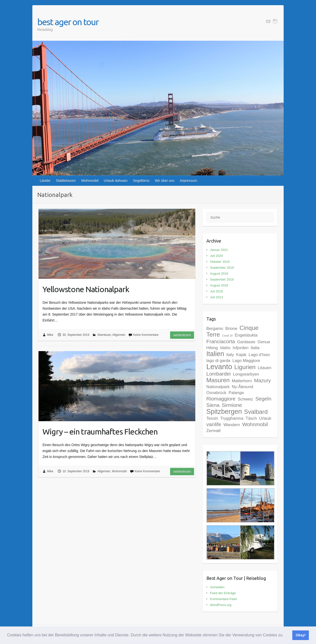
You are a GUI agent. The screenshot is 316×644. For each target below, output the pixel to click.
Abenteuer (104, 335)
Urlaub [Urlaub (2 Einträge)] (265, 418)
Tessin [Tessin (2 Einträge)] (212, 418)
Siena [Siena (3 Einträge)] (213, 405)
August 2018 (219, 285)
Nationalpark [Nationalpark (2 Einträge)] (218, 387)
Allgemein (119, 335)
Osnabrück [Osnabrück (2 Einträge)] (216, 393)
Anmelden (217, 587)
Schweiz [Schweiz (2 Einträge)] (245, 399)
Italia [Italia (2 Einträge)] (255, 348)
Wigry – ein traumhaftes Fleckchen (100, 432)
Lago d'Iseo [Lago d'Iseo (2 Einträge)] (259, 355)
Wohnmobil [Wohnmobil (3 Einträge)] (255, 424)
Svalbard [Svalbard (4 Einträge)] (256, 412)
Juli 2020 (217, 256)
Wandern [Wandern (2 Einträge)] (232, 425)
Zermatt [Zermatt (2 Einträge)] (214, 431)
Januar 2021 (219, 250)
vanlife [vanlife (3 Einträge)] (214, 424)
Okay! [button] (301, 635)
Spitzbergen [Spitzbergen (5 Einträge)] (224, 412)
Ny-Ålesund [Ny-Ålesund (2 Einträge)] (243, 387)
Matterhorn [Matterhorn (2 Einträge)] (242, 381)
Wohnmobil (90, 181)
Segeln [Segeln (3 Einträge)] (263, 399)
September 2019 (222, 268)
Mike (50, 335)
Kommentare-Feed (223, 599)
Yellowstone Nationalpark (86, 289)
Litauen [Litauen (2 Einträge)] (265, 368)
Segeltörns (141, 181)
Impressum (188, 181)
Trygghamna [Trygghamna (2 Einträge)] (232, 418)
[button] (285, 636)
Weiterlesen (182, 335)
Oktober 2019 (220, 262)
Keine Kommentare (146, 335)
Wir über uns (165, 181)
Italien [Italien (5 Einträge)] (215, 354)
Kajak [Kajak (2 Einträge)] (241, 355)
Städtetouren (66, 181)
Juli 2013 (217, 297)
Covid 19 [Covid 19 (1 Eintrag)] (227, 336)
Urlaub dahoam (116, 181)
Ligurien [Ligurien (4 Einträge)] (245, 367)
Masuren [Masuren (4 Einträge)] (218, 380)
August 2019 (219, 274)
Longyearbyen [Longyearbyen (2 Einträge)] (246, 374)
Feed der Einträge (223, 593)
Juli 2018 (217, 291)
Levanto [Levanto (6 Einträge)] (219, 367)
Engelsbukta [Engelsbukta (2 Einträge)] (246, 335)
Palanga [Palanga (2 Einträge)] (236, 393)
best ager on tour (68, 22)
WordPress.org (221, 605)
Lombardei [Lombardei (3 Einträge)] (218, 374)
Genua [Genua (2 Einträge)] (264, 342)
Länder (45, 181)
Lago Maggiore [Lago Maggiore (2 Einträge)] (246, 361)
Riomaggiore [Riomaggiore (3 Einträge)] (221, 399)
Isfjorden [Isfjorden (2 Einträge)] (240, 348)
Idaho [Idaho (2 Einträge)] (225, 348)
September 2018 (222, 279)
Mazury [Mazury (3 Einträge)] (262, 380)
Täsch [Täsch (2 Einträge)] (251, 418)
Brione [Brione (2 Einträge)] (231, 329)
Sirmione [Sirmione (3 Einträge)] (232, 405)
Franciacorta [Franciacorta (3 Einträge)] (221, 341)
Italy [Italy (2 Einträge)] (230, 355)
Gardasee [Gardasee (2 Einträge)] (246, 342)
